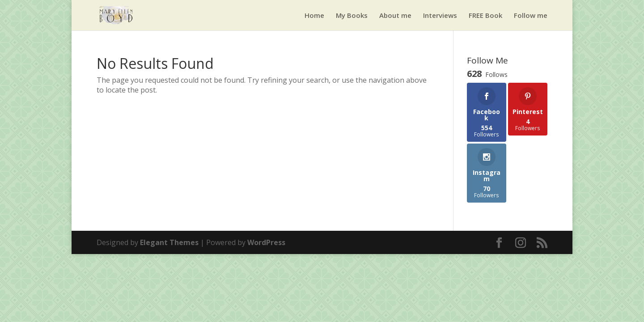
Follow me (531, 16)
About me (395, 16)
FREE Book (485, 16)
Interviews (440, 16)
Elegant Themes (169, 242)
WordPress (266, 242)
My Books (352, 16)
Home (314, 16)
